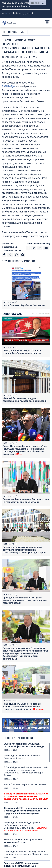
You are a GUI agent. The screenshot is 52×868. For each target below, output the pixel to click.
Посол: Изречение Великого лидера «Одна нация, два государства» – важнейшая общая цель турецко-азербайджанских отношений (25, 450)
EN (10, 13)
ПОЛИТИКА (10, 32)
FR (17, 13)
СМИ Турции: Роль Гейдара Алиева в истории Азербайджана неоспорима (22, 352)
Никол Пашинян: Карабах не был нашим (24, 305)
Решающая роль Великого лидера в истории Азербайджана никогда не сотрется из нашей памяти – (24, 706)
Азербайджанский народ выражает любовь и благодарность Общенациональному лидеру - (26, 827)
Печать (25, 57)
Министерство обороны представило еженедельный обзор (23, 841)
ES (20, 13)
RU (6, 13)
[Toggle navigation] (46, 23)
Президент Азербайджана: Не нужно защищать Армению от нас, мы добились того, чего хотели (25, 600)
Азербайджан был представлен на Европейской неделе (22, 757)
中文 (31, 13)
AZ (3, 13)
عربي (25, 13)
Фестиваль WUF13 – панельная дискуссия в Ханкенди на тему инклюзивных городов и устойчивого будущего (26, 811)
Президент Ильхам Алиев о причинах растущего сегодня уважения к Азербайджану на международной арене (24, 550)
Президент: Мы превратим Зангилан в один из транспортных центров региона (26, 501)
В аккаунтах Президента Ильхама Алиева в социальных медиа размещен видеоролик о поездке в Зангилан (26, 796)
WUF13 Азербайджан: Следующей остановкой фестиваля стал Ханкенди (24, 745)
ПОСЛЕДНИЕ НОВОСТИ (19, 738)
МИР (23, 32)
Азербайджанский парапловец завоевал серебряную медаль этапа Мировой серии (26, 853)
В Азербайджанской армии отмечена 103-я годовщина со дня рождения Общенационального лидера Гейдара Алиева (26, 771)
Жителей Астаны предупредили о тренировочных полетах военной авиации (25, 400)
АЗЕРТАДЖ (8, 86)
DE (14, 13)
